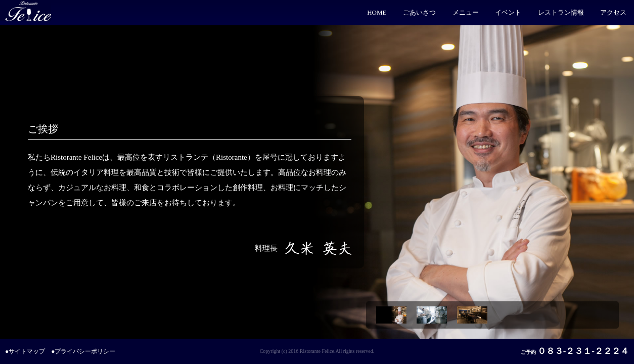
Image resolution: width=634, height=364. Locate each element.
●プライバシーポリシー (83, 351)
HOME (377, 12)
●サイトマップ (25, 351)
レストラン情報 (561, 12)
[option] (394, 315)
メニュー (466, 12)
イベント (508, 12)
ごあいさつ (419, 12)
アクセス (613, 12)
